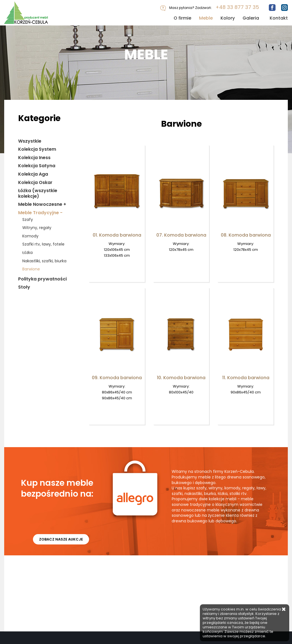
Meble (206, 18)
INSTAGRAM (72, 587)
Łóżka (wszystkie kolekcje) (38, 193)
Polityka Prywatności (124, 572)
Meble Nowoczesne (42, 204)
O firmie (182, 18)
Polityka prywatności (42, 279)
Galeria (251, 18)
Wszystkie (30, 141)
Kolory (228, 18)
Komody (30, 236)
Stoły (24, 287)
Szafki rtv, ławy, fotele (43, 244)
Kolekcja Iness (34, 158)
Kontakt (279, 18)
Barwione (31, 269)
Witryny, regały (37, 228)
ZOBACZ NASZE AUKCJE (62, 541)
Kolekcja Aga (33, 174)
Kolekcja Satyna (37, 166)
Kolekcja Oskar (35, 183)
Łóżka (27, 253)
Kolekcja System (37, 149)
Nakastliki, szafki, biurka (44, 261)
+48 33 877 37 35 (237, 7)
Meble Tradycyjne (40, 213)
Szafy (28, 220)
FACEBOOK (25, 587)
